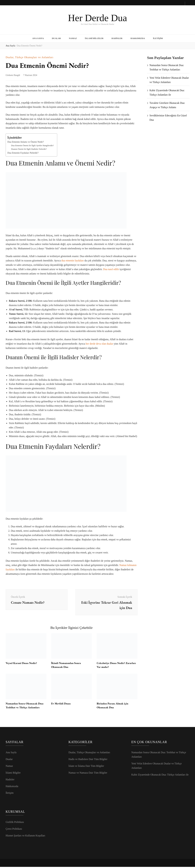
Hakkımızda (138, 38)
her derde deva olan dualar (99, 343)
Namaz (73, 38)
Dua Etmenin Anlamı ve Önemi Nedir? (26, 141)
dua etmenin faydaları (73, 259)
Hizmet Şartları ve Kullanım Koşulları (25, 837)
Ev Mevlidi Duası (62, 704)
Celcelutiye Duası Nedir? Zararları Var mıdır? (112, 666)
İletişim (158, 38)
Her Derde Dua (97, 18)
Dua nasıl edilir (111, 268)
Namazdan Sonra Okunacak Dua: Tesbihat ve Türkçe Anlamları (26, 706)
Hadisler (117, 38)
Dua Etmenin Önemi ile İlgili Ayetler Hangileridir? (32, 144)
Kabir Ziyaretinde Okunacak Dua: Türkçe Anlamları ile (160, 776)
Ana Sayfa (38, 38)
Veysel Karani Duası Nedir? (22, 664)
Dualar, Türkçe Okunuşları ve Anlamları (29, 56)
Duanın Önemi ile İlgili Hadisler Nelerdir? (29, 148)
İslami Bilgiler (94, 38)
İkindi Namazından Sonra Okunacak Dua (67, 666)
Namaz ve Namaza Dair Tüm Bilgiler (88, 774)
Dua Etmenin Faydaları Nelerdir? (23, 151)
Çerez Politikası (14, 830)
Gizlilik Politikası (15, 823)
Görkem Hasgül (13, 74)
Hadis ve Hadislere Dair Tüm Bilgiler (88, 760)
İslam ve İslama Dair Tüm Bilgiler (86, 767)
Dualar (56, 38)
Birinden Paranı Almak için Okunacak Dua (113, 706)
